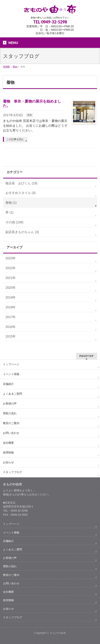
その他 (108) (14, 222)
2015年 (11, 336)
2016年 (11, 327)
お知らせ (8, 462)
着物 (29, 115)
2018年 (11, 307)
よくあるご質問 (12, 394)
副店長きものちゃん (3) (22, 232)
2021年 (11, 278)
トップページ (11, 364)
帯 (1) (9, 212)
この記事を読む (15, 139)
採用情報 (8, 453)
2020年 (11, 288)
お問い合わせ (11, 433)
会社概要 (8, 443)
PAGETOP (87, 356)
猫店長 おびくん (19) (21, 183)
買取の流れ (10, 413)
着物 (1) (11, 203)
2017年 (11, 317)
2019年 (11, 297)
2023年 (11, 258)
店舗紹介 (8, 384)
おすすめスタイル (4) (21, 193)
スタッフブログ (12, 472)
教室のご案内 (11, 423)
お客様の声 (10, 404)
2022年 (11, 268)
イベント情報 (11, 374)
